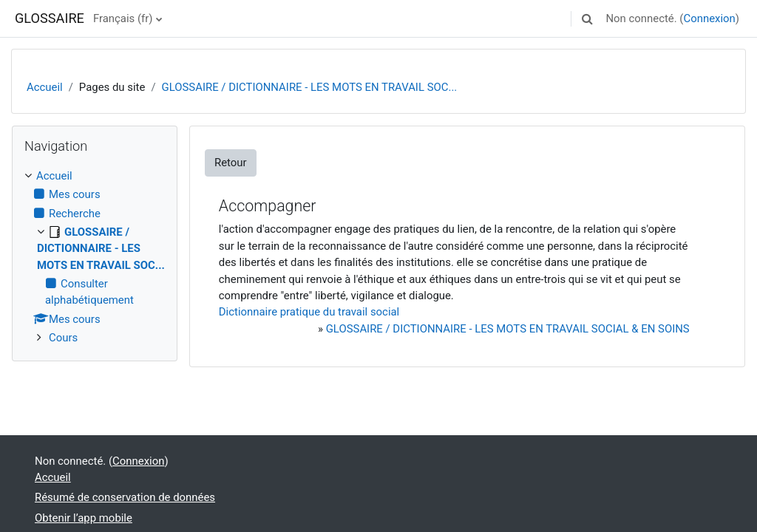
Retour (231, 163)
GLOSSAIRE (50, 18)
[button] (587, 18)
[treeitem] (95, 257)
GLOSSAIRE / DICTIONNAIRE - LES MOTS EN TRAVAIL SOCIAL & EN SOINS (508, 329)
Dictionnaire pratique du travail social (309, 312)
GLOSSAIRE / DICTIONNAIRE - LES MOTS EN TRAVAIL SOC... (310, 87)
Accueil (45, 87)
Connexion (709, 18)
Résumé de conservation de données (125, 497)
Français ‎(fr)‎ (123, 18)
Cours (63, 338)
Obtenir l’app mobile (84, 518)
